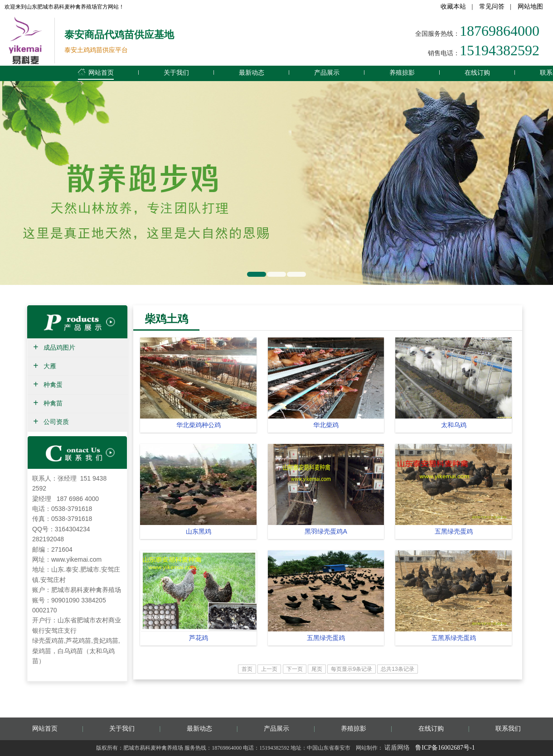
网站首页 (96, 71)
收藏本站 (453, 7)
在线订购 (477, 72)
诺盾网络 (397, 748)
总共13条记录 (397, 669)
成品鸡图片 (59, 348)
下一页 (295, 669)
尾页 (317, 669)
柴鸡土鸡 (166, 319)
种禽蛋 (53, 385)
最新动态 (252, 72)
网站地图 (530, 7)
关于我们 (176, 72)
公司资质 (56, 422)
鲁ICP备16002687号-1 (445, 748)
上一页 (269, 669)
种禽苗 (53, 403)
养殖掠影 (402, 72)
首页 (247, 669)
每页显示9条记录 (352, 669)
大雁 (50, 366)
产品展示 (327, 72)
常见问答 (492, 7)
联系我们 (508, 729)
